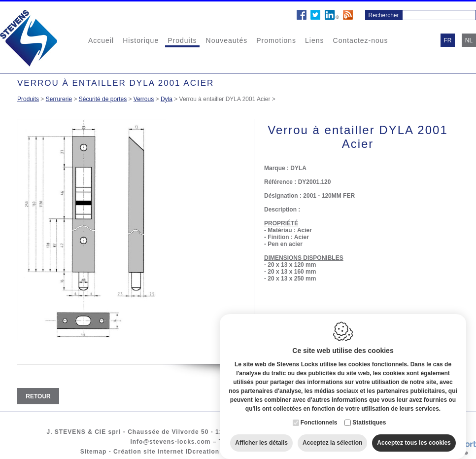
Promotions (276, 40)
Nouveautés (227, 40)
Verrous (144, 99)
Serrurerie (59, 99)
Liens (314, 40)
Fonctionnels (319, 417)
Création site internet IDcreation (166, 452)
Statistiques (369, 417)
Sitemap (94, 452)
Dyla (167, 99)
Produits (182, 40)
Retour (38, 396)
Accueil (101, 40)
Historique (141, 40)
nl (469, 40)
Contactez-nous (361, 40)
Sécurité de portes (103, 99)
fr (448, 40)
